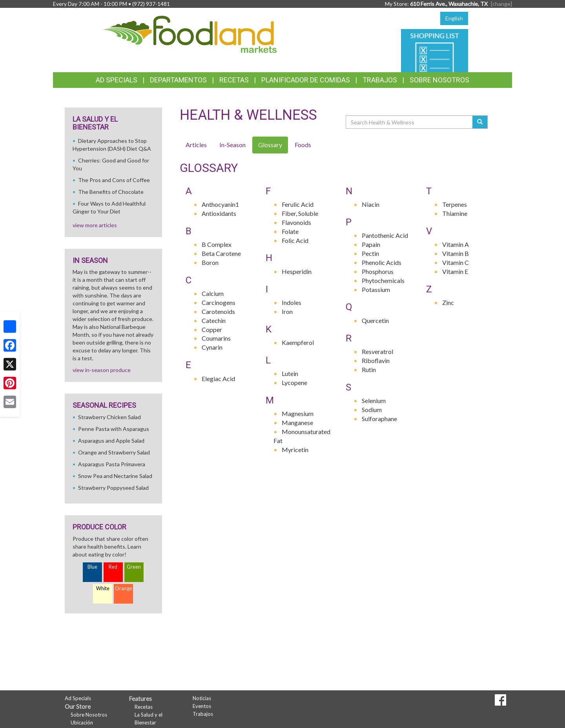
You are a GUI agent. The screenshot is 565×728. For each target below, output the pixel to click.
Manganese (297, 422)
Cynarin (212, 347)
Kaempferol (298, 342)
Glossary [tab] (270, 145)
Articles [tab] (196, 145)
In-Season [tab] (232, 145)
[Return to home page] (190, 34)
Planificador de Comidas (306, 80)
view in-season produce (102, 370)
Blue (92, 567)
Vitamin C (456, 262)
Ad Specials (117, 80)
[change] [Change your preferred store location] (501, 4)
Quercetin (375, 320)
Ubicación (82, 723)
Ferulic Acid (298, 204)
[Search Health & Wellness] (410, 122)
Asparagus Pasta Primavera (112, 464)
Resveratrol (377, 351)
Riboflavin (376, 360)
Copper (212, 329)
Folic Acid (295, 240)
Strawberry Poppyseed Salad (113, 488)
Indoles (292, 302)
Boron (210, 262)
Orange (124, 588)
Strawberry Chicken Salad (109, 417)
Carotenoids (218, 311)
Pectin (370, 253)
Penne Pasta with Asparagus (114, 429)
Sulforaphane (379, 419)
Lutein (290, 373)
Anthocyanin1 (220, 204)
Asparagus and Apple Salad (111, 441)
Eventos (202, 706)
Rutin (369, 369)
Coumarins (216, 338)
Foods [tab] (303, 145)
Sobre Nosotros (439, 80)
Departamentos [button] (178, 80)
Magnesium (298, 413)
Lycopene (294, 382)
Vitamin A (456, 244)
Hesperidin (297, 271)
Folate (290, 231)
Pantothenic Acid (385, 235)
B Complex (217, 244)
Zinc (448, 302)
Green (134, 567)
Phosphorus (378, 271)
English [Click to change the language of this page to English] (454, 18)
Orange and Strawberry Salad (114, 452)
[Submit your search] (480, 122)
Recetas (234, 80)
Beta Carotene (221, 253)
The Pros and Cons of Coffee (114, 180)
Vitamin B (456, 253)
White (103, 588)
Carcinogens (219, 302)
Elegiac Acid (218, 379)
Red (113, 567)
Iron (287, 311)
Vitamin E (455, 271)
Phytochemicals (383, 280)
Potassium (376, 289)
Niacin (371, 204)
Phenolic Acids (382, 262)
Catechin (214, 320)
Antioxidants (219, 213)
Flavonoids (296, 222)
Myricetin (295, 450)
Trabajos (380, 80)
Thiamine (455, 213)
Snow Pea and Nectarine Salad (115, 476)
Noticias (202, 698)
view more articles (95, 225)
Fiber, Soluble (300, 213)
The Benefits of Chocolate (111, 192)
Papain (371, 244)
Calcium (213, 293)
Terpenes (455, 204)
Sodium (372, 410)
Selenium (374, 400)
